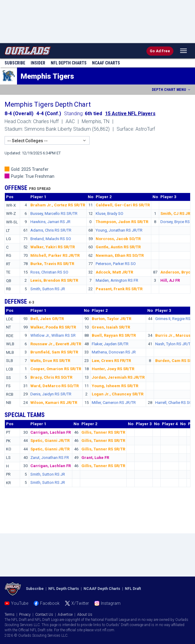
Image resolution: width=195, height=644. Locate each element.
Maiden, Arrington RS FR (117, 280)
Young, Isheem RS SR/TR (115, 386)
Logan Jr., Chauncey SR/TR (118, 394)
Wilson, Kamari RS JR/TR (54, 403)
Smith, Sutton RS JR (48, 289)
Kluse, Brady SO (109, 214)
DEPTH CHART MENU (172, 90)
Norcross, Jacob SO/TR (118, 239)
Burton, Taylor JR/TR (111, 319)
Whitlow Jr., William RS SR (53, 335)
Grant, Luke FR (95, 458)
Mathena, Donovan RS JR (114, 352)
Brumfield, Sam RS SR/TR (54, 352)
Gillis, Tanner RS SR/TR (103, 432)
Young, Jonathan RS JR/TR (119, 230)
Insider (38, 63)
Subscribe (15, 63)
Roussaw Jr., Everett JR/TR (56, 344)
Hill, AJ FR (170, 280)
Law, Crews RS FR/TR (111, 361)
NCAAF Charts (106, 63)
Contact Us (44, 615)
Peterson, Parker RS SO (116, 264)
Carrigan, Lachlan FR (51, 432)
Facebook (50, 603)
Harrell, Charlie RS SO (174, 403)
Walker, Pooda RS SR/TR (53, 327)
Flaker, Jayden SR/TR (110, 344)
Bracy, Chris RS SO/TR (51, 377)
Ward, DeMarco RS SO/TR (55, 386)
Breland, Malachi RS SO (51, 239)
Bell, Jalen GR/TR (47, 319)
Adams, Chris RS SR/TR (51, 230)
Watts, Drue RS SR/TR (50, 361)
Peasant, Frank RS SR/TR (119, 289)
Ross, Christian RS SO (49, 272)
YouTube (20, 603)
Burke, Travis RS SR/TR (52, 264)
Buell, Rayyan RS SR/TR (114, 335)
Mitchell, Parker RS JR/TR (55, 255)
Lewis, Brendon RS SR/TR (54, 280)
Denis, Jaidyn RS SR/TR (51, 394)
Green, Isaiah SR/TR (111, 327)
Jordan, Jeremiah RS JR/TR (118, 377)
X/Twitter (80, 603)
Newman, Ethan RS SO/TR (120, 255)
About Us (85, 615)
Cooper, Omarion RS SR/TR (56, 369)
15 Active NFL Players (130, 114)
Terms (10, 615)
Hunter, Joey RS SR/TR (113, 369)
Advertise (65, 615)
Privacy (25, 615)
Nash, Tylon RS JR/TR (174, 344)
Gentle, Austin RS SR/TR (118, 247)
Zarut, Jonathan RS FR (50, 458)
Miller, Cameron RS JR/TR (114, 403)
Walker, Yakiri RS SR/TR (53, 247)
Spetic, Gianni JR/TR (50, 441)
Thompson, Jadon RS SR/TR (122, 222)
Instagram (111, 603)
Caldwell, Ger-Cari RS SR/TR (123, 205)
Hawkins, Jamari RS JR (50, 222)
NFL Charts (69, 63)
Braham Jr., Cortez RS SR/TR (58, 205)
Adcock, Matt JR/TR (114, 272)
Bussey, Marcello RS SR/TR (54, 214)
